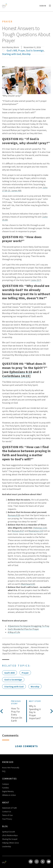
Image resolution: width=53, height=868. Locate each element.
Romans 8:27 (18, 531)
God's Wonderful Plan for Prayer (23, 629)
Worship (26, 54)
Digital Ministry (8, 791)
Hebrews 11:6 (40, 528)
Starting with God (12, 54)
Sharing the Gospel (10, 839)
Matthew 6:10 (28, 584)
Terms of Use (7, 815)
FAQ (4, 771)
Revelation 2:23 (36, 531)
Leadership (7, 846)
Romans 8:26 (14, 515)
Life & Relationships (10, 835)
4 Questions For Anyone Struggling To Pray (28, 626)
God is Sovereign (35, 50)
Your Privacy (7, 819)
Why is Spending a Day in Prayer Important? (35, 712)
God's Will (12, 50)
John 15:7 (36, 280)
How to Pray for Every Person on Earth (17, 715)
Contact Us (7, 812)
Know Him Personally (11, 768)
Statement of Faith (9, 808)
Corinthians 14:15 (16, 376)
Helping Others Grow (11, 843)
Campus (5, 784)
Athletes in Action (9, 795)
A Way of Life (14, 632)
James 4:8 (16, 191)
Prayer (21, 50)
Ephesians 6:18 (21, 372)
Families (5, 788)
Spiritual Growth (9, 832)
